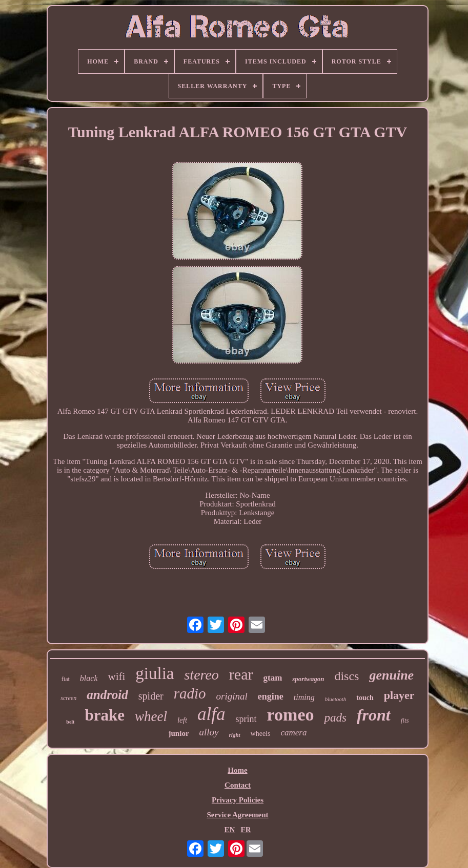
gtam (272, 678)
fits (405, 720)
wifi (116, 676)
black (89, 678)
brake (105, 715)
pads (335, 718)
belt (70, 722)
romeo (291, 715)
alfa (211, 714)
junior (179, 733)
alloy (209, 732)
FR (246, 830)
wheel (151, 716)
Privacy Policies (238, 800)
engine (271, 696)
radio (190, 693)
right (235, 735)
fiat (66, 679)
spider (151, 696)
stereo (201, 675)
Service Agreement (237, 815)
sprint (246, 719)
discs (347, 676)
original (232, 696)
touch (365, 698)
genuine (391, 675)
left (182, 720)
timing (304, 697)
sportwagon (308, 679)
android (107, 695)
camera (293, 733)
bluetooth (336, 699)
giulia (155, 673)
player (399, 695)
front (374, 715)
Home (237, 770)
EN (229, 830)
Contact (238, 785)
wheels (261, 734)
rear (241, 674)
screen (68, 698)
